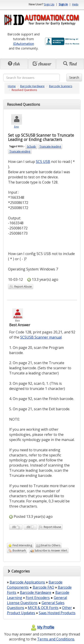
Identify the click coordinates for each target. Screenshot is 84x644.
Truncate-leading (50, 146)
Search (74, 77)
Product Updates (21, 613)
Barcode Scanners (61, 86)
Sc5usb (31, 146)
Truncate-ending (20, 151)
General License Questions (37, 600)
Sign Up (49, 4)
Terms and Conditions (56, 639)
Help (75, 4)
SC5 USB (43, 162)
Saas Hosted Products (57, 613)
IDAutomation (24, 43)
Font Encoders (38, 598)
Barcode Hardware (32, 86)
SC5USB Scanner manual (41, 337)
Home (12, 86)
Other (67, 608)
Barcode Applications (27, 582)
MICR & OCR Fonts (43, 608)
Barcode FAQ (43, 587)
